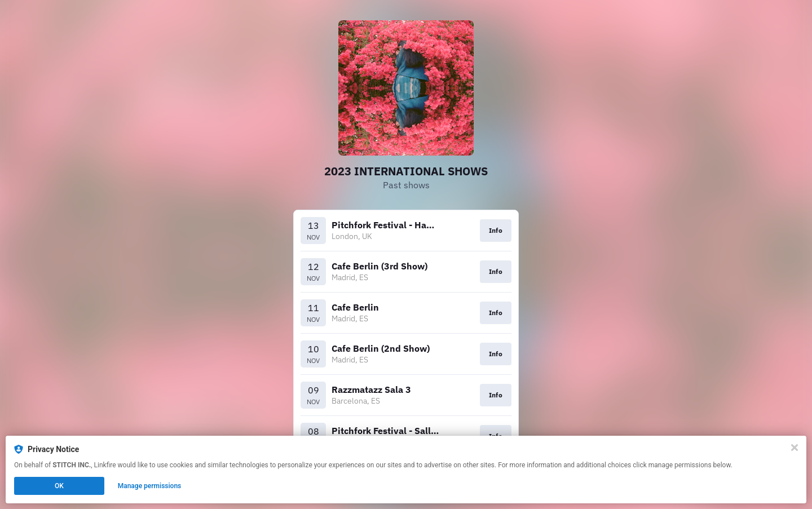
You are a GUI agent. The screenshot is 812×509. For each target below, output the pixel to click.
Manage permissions (150, 486)
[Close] (795, 448)
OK (59, 486)
